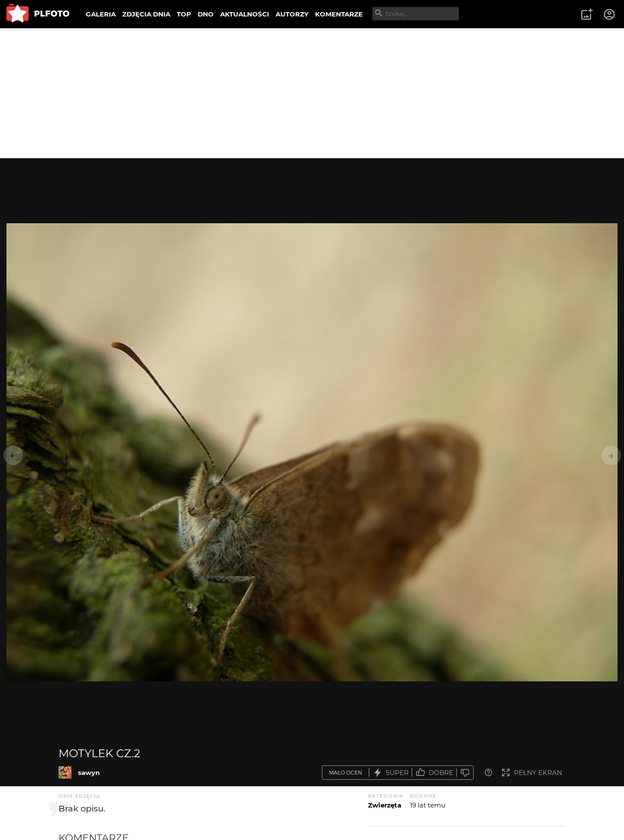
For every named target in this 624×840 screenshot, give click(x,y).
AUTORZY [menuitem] (292, 14)
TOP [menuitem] (184, 14)
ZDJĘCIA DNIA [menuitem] (146, 14)
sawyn (89, 773)
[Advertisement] (312, 93)
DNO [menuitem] (206, 14)
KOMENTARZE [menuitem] (339, 14)
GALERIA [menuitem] (101, 14)
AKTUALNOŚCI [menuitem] (245, 14)
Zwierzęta (385, 805)
